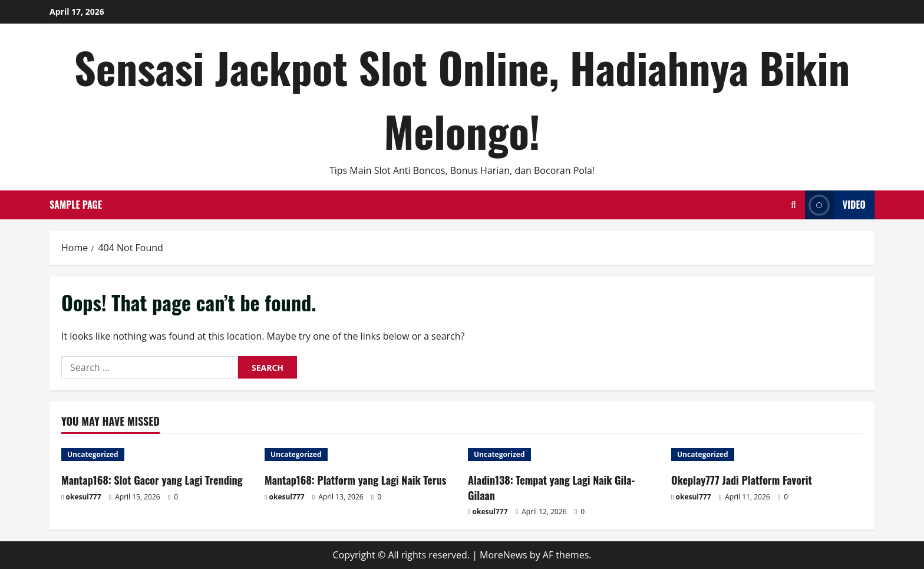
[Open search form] (793, 205)
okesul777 (84, 497)
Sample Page (76, 205)
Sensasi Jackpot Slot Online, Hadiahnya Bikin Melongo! (462, 99)
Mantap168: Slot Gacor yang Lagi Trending (152, 480)
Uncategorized (93, 454)
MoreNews (504, 555)
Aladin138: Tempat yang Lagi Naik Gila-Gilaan (551, 487)
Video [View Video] (835, 205)
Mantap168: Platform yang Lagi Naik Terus (355, 480)
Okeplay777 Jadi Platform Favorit (742, 480)
